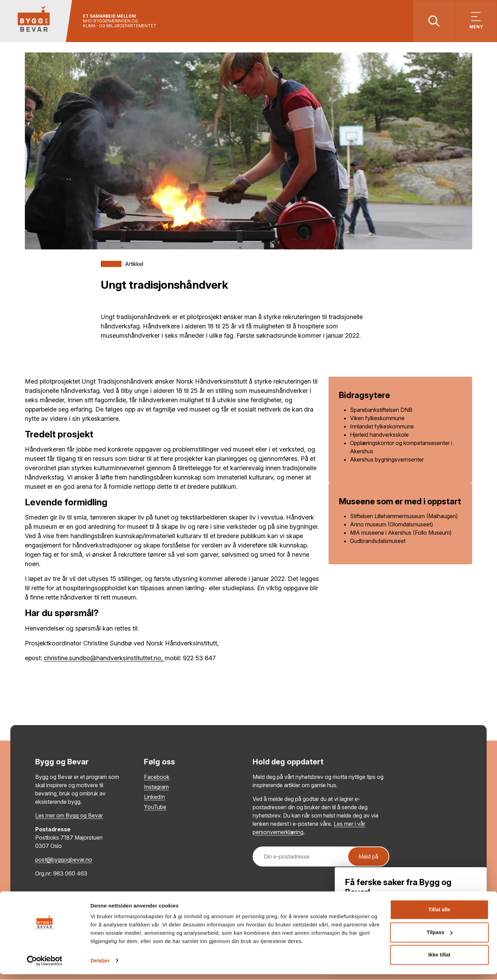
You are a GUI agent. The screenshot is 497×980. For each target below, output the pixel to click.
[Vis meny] (475, 22)
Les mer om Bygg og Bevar (69, 816)
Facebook (157, 778)
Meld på (368, 857)
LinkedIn (154, 798)
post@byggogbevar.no (64, 860)
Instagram (156, 788)
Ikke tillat (439, 961)
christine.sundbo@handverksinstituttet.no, (104, 659)
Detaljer (100, 966)
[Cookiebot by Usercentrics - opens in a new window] (45, 967)
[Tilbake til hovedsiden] (37, 22)
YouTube (155, 808)
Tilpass (440, 938)
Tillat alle (439, 916)
